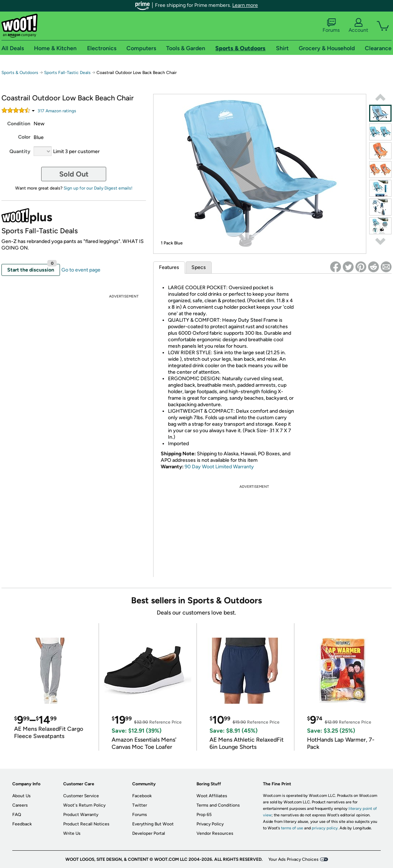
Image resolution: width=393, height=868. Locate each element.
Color (24, 137)
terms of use (292, 828)
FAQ (17, 815)
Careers (20, 805)
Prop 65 (204, 815)
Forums (331, 26)
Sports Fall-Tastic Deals (67, 73)
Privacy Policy (210, 824)
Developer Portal (149, 833)
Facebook (142, 796)
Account (358, 26)
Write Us (72, 833)
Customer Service (81, 796)
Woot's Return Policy (84, 805)
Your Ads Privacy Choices (293, 859)
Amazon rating (57, 111)
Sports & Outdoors (20, 73)
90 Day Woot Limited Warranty (219, 467)
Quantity (20, 151)
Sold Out (74, 174)
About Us (21, 796)
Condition (19, 124)
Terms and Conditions (218, 805)
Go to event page (81, 270)
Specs (199, 267)
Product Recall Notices (86, 824)
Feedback (22, 824)
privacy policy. (325, 828)
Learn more (245, 5)
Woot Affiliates (212, 796)
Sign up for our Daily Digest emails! (98, 188)
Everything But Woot (153, 824)
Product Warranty (81, 815)
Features (169, 267)
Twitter (140, 805)
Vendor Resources (215, 833)
